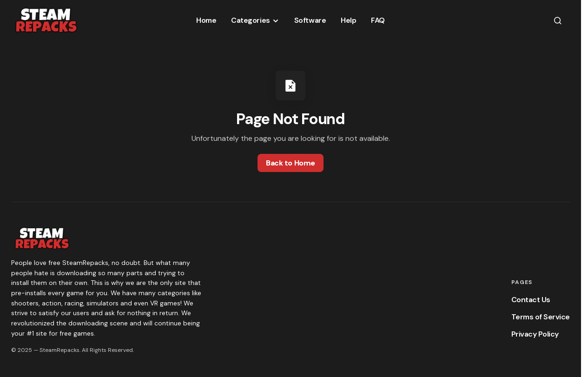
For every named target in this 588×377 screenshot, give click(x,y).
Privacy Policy (535, 334)
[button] (558, 20)
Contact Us (531, 300)
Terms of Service (541, 317)
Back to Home (290, 163)
